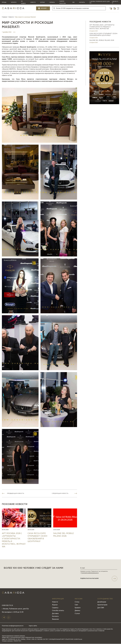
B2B (73, 2)
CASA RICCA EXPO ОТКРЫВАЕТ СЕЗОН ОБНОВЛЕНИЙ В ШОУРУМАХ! (103, 35)
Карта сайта (35, 626)
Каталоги (14, 2)
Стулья (77, 614)
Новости (33, 2)
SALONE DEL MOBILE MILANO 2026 (102, 40)
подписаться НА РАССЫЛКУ (99, 579)
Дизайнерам (102, 602)
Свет (76, 605)
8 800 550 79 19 (115, 2)
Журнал (42, 2)
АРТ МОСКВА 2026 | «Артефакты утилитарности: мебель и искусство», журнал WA (102, 27)
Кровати (78, 608)
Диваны (77, 611)
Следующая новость (60, 493)
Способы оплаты (58, 611)
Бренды (4, 2)
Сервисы (52, 2)
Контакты (82, 2)
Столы (77, 602)
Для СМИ (101, 608)
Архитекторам (102, 605)
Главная (4, 17)
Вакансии (55, 620)
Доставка (55, 614)
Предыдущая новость (16, 493)
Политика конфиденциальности (13, 626)
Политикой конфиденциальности (90, 573)
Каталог (44, 8)
